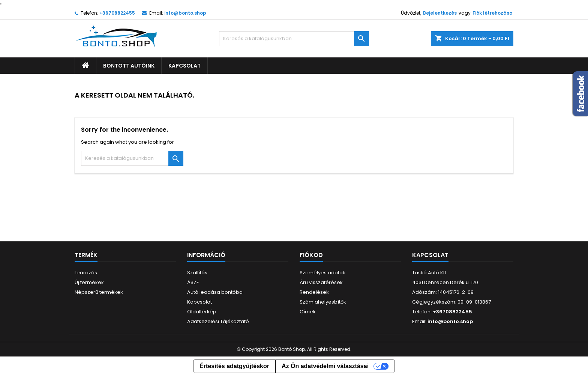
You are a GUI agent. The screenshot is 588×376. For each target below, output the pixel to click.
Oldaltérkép (202, 312)
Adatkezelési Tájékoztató (218, 321)
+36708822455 (117, 13)
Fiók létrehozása (493, 13)
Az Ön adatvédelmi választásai (325, 366)
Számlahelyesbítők (323, 302)
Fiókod (311, 255)
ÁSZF (193, 282)
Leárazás (86, 273)
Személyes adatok (322, 273)
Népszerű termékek (99, 292)
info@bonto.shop (185, 13)
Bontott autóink (129, 66)
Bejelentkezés (440, 13)
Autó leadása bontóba (215, 292)
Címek (308, 312)
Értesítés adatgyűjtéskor (234, 366)
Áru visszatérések (321, 282)
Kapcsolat (184, 66)
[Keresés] (294, 39)
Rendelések (314, 292)
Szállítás (197, 273)
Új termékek (89, 282)
